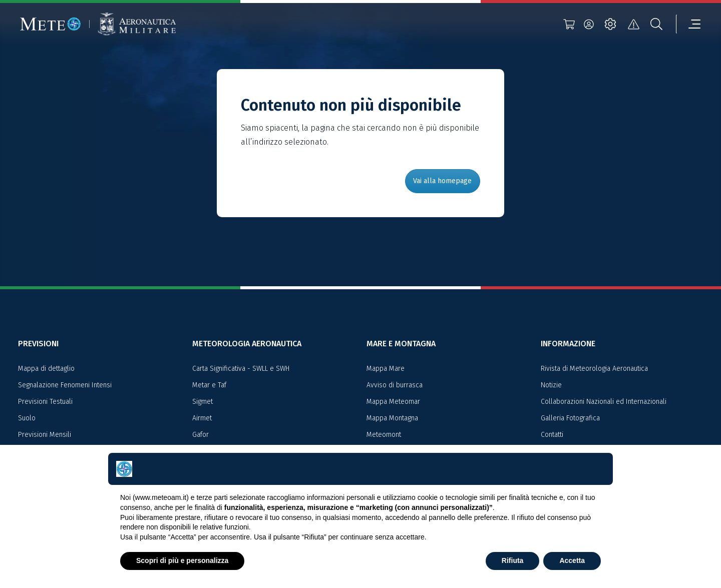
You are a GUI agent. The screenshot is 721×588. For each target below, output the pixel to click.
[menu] (688, 24)
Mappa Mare (386, 369)
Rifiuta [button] (513, 560)
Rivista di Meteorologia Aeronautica (594, 369)
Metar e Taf (209, 385)
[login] (589, 24)
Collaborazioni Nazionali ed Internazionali (604, 402)
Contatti (552, 435)
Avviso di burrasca (395, 385)
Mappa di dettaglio (46, 369)
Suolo (27, 418)
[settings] (610, 24)
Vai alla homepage (442, 181)
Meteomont (384, 435)
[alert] (633, 24)
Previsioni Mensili (45, 435)
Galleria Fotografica (570, 418)
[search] (656, 24)
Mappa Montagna (392, 418)
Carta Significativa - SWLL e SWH (241, 369)
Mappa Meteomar (393, 402)
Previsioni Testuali (45, 402)
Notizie (551, 385)
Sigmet (203, 402)
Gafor (201, 435)
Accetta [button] (572, 560)
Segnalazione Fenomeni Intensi (65, 385)
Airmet (202, 418)
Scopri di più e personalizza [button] (182, 560)
